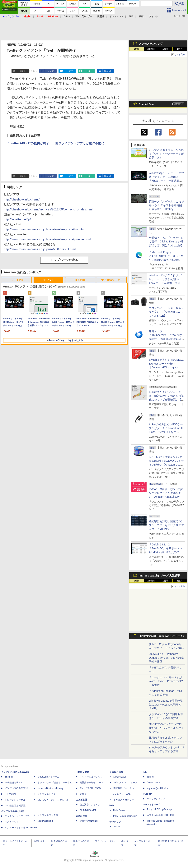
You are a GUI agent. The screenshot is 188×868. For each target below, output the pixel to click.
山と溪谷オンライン (90, 805)
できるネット (12, 822)
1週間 (165, 49)
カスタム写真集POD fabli (161, 815)
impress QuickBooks (157, 788)
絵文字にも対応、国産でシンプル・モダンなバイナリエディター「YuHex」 (166, 525)
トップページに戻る (64, 260)
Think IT (9, 777)
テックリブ (115, 822)
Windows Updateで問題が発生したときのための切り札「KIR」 (166, 705)
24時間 (151, 49)
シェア (51, 71)
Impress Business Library (50, 788)
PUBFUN (148, 794)
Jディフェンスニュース (125, 783)
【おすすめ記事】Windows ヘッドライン (162, 636)
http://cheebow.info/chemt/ (22, 199)
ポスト (23, 71)
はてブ (70, 71)
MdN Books (119, 810)
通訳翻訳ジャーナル (124, 788)
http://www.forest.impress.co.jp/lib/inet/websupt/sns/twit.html (45, 229)
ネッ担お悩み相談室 (15, 806)
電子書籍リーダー (112, 280)
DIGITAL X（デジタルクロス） (53, 800)
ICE (145, 772)
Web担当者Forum (14, 783)
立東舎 (83, 794)
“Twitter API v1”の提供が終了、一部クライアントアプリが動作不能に (56, 143)
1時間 (137, 49)
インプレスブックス (48, 815)
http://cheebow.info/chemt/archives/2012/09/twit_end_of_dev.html (48, 209)
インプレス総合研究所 (16, 788)
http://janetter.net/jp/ (17, 219)
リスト (34, 71)
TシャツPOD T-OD (90, 788)
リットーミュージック (91, 777)
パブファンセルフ (156, 799)
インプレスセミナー (48, 794)
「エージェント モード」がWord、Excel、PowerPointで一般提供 (166, 681)
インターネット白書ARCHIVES (21, 828)
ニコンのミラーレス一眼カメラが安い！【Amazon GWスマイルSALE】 (166, 312)
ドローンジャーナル (15, 800)
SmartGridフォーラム (48, 777)
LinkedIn (108, 71)
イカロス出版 (116, 772)
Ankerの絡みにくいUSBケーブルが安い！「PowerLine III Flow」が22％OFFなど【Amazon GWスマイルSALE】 (166, 432)
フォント (153, 16)
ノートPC (17, 280)
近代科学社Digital (89, 821)
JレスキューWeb (122, 794)
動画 (141, 16)
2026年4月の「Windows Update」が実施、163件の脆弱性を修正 (166, 658)
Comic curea (153, 783)
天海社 (150, 777)
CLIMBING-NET (88, 810)
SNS (131, 16)
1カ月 (180, 49)
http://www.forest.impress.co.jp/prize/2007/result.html (40, 249)
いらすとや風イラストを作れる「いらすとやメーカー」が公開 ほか (166, 154)
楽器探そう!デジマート (91, 783)
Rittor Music (82, 772)
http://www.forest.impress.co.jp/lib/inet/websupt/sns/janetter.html (47, 239)
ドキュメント (116, 16)
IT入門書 (80, 280)
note (89, 71)
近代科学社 (82, 816)
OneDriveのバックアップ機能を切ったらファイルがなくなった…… (166, 728)
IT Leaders (10, 794)
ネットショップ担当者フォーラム (55, 783)
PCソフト (48, 280)
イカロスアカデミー (124, 800)
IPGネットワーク (152, 805)
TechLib (117, 827)
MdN (112, 806)
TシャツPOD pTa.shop (159, 809)
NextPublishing (45, 821)
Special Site (146, 104)
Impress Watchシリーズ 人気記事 (159, 576)
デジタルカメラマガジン (17, 816)
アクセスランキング (151, 44)
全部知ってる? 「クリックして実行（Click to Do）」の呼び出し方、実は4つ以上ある (166, 241)
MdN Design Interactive (125, 816)
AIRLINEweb (120, 777)
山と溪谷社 (82, 800)
